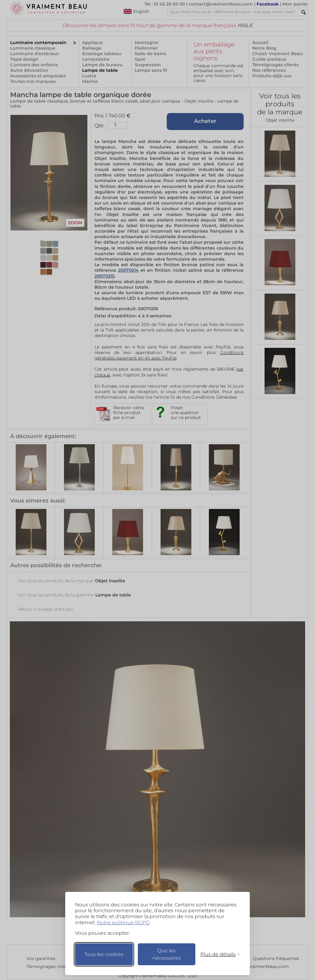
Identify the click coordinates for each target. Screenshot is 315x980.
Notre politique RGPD (123, 923)
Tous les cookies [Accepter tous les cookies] (104, 954)
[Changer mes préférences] (217, 954)
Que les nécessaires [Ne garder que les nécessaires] (167, 954)
